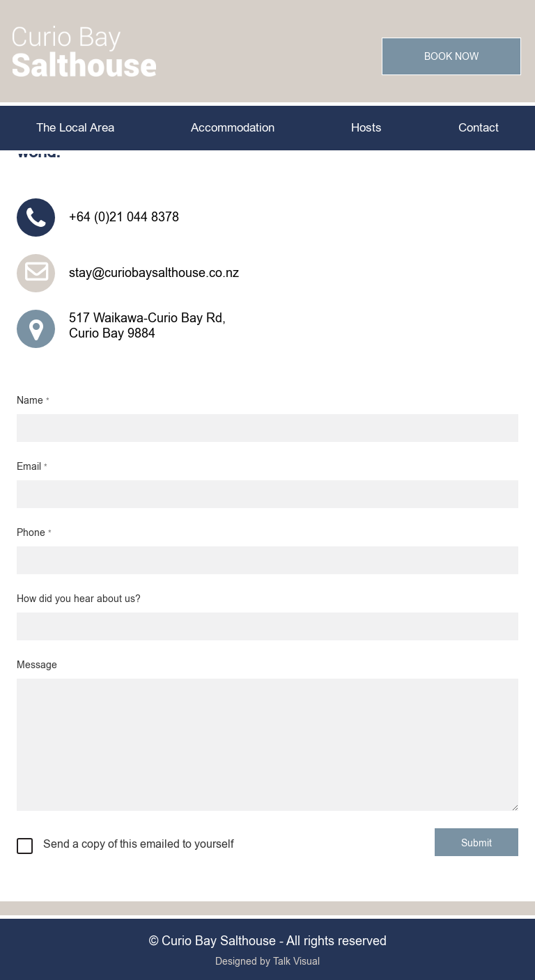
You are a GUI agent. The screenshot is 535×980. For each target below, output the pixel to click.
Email (32, 466)
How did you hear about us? (79, 599)
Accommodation (233, 128)
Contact (479, 128)
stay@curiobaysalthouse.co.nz (154, 273)
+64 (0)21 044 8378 (124, 217)
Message (37, 665)
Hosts (366, 128)
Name (33, 400)
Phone (34, 532)
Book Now (451, 56)
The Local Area (75, 128)
